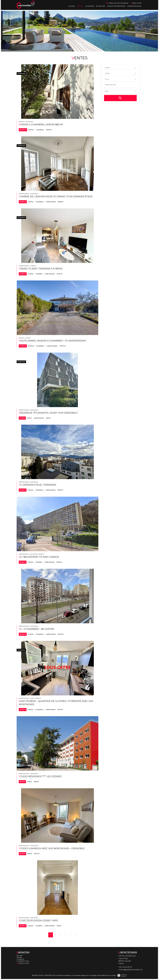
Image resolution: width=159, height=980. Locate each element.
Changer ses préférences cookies (103, 975)
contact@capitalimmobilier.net (130, 970)
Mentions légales (63, 975)
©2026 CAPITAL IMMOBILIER (44, 975)
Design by (122, 975)
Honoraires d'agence (80, 975)
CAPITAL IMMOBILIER (127, 956)
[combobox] (120, 68)
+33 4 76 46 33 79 (125, 967)
